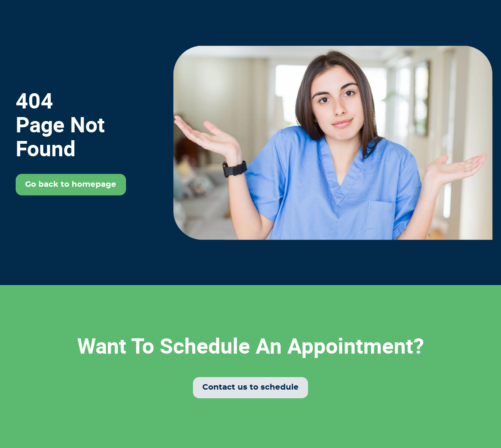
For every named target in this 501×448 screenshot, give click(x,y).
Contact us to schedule (250, 387)
